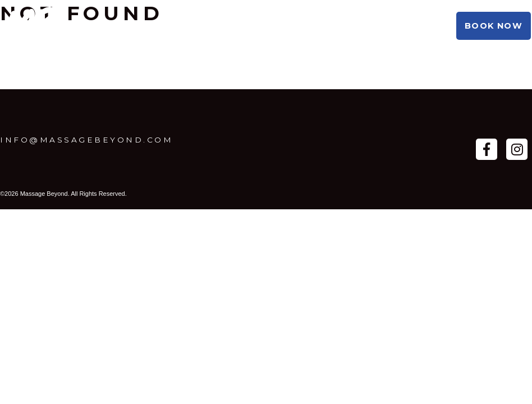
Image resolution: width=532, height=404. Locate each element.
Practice (101, 26)
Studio (274, 26)
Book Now (494, 26)
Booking (216, 26)
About (159, 26)
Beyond (374, 26)
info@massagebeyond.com (86, 140)
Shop (324, 26)
